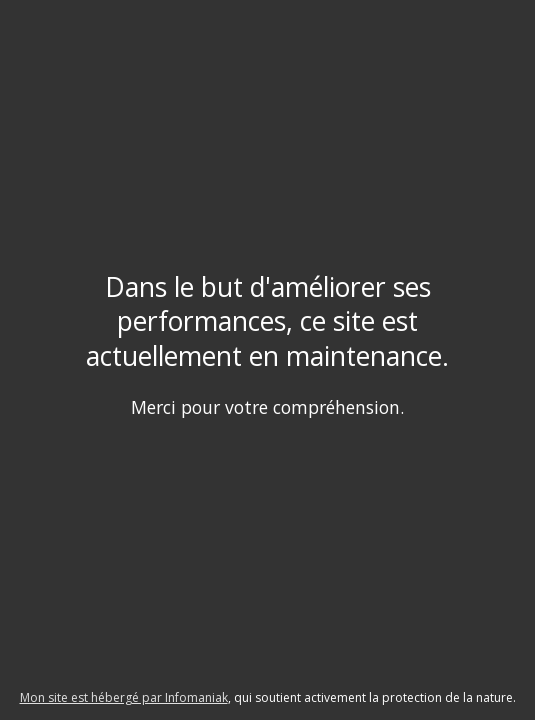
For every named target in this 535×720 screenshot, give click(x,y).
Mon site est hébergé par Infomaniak (124, 697)
